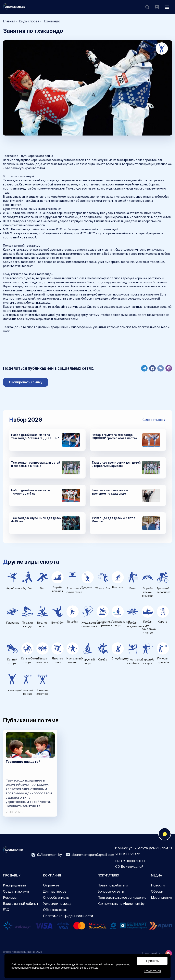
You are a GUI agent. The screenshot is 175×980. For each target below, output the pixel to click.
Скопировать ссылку (26, 382)
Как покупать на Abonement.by (121, 904)
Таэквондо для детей (23, 762)
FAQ (6, 910)
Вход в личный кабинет (21, 904)
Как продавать (15, 885)
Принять (152, 961)
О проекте (51, 885)
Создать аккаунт (16, 891)
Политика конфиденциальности (68, 916)
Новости (158, 885)
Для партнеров (55, 891)
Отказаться (152, 971)
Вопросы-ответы (111, 891)
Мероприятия (161, 897)
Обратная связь (55, 910)
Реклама (10, 897)
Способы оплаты (56, 897)
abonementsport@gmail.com (90, 855)
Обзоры (157, 891)
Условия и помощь (57, 904)
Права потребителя (113, 885)
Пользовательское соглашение (122, 897)
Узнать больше (89, 968)
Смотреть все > (154, 420)
